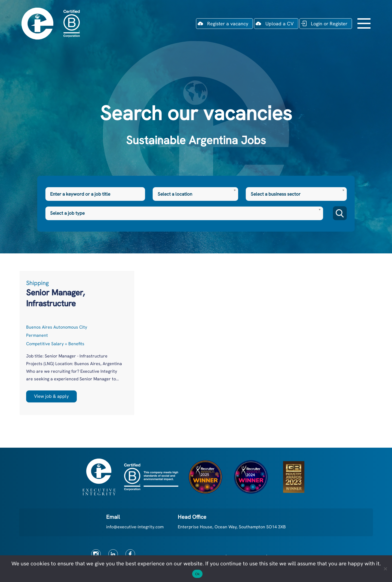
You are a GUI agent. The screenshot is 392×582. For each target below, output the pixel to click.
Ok (197, 574)
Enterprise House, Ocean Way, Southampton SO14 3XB (232, 527)
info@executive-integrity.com (135, 527)
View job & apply (51, 396)
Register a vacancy (228, 24)
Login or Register (329, 24)
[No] (385, 569)
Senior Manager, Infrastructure (55, 298)
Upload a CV (280, 24)
